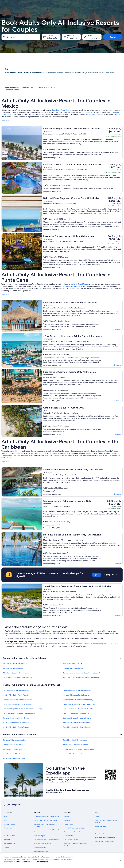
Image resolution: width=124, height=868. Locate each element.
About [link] (6, 816)
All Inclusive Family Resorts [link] (13, 668)
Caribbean (15, 90)
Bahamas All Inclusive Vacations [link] (15, 740)
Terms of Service (41, 862)
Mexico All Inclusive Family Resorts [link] (16, 695)
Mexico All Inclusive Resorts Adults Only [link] (78, 709)
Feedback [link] (7, 847)
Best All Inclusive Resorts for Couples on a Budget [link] (81, 673)
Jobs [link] (5, 820)
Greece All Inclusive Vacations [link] (74, 754)
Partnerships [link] (8, 828)
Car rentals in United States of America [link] (47, 840)
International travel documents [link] (105, 838)
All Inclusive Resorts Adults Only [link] (15, 664)
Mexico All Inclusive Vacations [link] (14, 758)
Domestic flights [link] (39, 836)
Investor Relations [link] (10, 836)
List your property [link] (10, 824)
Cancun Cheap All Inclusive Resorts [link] (76, 713)
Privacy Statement (23, 862)
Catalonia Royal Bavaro (73, 286)
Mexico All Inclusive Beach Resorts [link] (16, 727)
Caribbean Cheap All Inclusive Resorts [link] (77, 718)
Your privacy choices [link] (71, 840)
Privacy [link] (67, 816)
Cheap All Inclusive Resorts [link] (73, 668)
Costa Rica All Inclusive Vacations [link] (75, 740)
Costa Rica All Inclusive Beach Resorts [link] (77, 727)
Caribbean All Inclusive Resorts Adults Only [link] (19, 713)
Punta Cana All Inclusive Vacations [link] (75, 745)
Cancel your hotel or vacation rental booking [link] (106, 821)
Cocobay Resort (104, 451)
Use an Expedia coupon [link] (102, 834)
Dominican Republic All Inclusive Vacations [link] (79, 749)
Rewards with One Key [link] (42, 847)
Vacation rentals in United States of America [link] (46, 825)
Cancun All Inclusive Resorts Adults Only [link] (18, 700)
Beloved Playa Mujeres (94, 114)
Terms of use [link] (69, 824)
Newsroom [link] (8, 832)
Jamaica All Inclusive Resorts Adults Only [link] (78, 700)
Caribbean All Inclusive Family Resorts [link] (77, 690)
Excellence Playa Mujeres (62, 110)
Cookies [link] (67, 820)
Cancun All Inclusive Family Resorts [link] (16, 690)
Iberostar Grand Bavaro (79, 284)
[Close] (120, 860)
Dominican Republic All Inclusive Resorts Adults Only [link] (23, 709)
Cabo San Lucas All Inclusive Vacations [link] (17, 754)
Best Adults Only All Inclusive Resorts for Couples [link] (81, 677)
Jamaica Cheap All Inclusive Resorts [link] (16, 718)
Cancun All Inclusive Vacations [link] (14, 745)
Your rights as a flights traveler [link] (104, 842)
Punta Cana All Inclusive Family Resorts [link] (17, 704)
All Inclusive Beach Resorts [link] (73, 664)
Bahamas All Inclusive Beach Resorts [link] (76, 723)
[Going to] (21, 37)
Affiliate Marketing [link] (10, 843)
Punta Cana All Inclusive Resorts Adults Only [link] (79, 704)
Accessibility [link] (68, 836)
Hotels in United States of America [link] (45, 820)
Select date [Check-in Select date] (52, 38)
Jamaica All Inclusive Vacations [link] (14, 749)
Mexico (47, 87)
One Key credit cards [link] (41, 851)
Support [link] (97, 816)
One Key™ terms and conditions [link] (75, 828)
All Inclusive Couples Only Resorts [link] (15, 673)
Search (113, 37)
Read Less (5, 120)
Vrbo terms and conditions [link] (73, 832)
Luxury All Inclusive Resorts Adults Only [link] (17, 677)
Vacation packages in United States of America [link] (46, 831)
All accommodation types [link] (43, 843)
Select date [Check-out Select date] (72, 38)
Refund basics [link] (99, 830)
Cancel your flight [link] (100, 826)
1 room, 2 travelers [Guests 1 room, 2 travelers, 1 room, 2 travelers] (95, 38)
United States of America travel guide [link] (46, 816)
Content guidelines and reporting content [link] (75, 844)
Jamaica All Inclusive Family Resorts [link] (76, 695)
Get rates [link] (118, 329)
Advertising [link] (8, 840)
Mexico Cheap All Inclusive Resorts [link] (16, 723)
